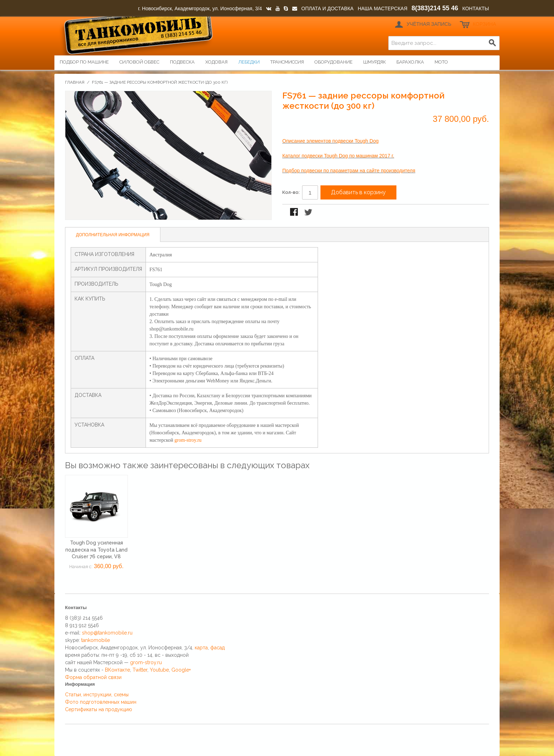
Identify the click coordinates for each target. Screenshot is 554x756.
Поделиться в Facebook (295, 213)
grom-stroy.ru (188, 440)
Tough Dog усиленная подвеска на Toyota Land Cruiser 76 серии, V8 (96, 550)
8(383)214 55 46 (435, 8)
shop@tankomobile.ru (107, 633)
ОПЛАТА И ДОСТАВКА (328, 8)
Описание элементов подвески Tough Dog (330, 141)
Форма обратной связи (93, 677)
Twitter (140, 670)
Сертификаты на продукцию (99, 709)
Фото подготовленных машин (101, 702)
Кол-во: (291, 192)
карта (201, 648)
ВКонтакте (117, 670)
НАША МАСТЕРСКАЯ (382, 8)
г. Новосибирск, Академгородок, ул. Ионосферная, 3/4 (200, 8)
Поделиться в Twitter (309, 213)
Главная (75, 82)
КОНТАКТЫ (476, 8)
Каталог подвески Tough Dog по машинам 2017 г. (338, 156)
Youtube (159, 670)
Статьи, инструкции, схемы (97, 695)
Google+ (181, 670)
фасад (217, 648)
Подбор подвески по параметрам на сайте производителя (349, 171)
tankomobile (96, 640)
